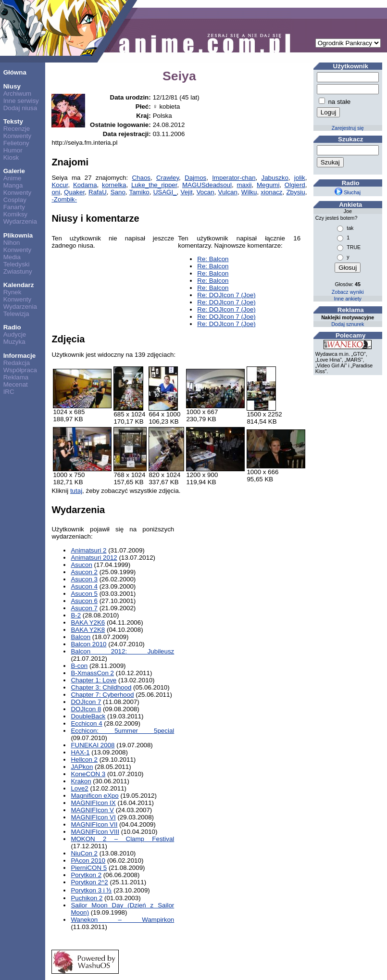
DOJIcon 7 (86, 702)
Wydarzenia (20, 221)
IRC (9, 392)
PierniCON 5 (89, 868)
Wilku (249, 192)
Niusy (12, 86)
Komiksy (15, 214)
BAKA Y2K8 (88, 630)
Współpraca (20, 370)
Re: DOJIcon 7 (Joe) (226, 295)
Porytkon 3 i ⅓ (91, 890)
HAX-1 (80, 752)
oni (56, 192)
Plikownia (18, 235)
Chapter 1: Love (94, 680)
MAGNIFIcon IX (93, 803)
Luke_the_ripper (154, 185)
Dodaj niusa (20, 108)
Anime (12, 178)
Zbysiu (295, 192)
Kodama (85, 185)
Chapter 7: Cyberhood (102, 695)
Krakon (81, 781)
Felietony (16, 143)
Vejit (187, 192)
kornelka (114, 185)
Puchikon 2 (87, 898)
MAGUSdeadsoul (207, 185)
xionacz (271, 192)
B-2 (76, 615)
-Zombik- (64, 199)
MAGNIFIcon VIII (95, 832)
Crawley (168, 178)
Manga (13, 185)
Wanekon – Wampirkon (122, 920)
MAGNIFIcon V (92, 810)
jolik (300, 178)
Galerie (14, 171)
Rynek (12, 292)
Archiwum (18, 94)
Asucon (81, 565)
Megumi (268, 185)
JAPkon (82, 767)
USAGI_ (165, 192)
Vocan (206, 192)
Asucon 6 (84, 601)
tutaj (76, 491)
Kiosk (11, 157)
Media (12, 257)
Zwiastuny (18, 271)
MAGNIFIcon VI (93, 817)
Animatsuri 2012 (94, 558)
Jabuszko (275, 178)
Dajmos (195, 178)
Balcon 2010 (88, 644)
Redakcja (17, 363)
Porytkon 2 (86, 875)
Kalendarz (19, 285)
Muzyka (14, 342)
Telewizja (16, 314)
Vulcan (228, 192)
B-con (79, 666)
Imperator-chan (234, 178)
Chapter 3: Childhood (101, 687)
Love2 (79, 788)
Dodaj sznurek (348, 324)
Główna (15, 72)
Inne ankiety (347, 299)
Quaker (74, 192)
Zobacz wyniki (348, 292)
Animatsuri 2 (88, 550)
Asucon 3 (84, 579)
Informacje (19, 356)
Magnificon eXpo (94, 796)
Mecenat (16, 384)
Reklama (16, 377)
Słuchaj (348, 192)
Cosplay (15, 200)
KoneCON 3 (88, 774)
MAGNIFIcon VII (94, 824)
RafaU (98, 192)
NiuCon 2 (84, 853)
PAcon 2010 (88, 861)
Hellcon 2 (84, 760)
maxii (244, 185)
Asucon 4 (84, 586)
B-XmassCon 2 (92, 673)
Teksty (13, 121)
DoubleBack (88, 716)
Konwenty (18, 136)
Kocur (60, 185)
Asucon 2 (84, 572)
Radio (12, 327)
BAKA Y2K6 (88, 622)
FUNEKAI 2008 (93, 745)
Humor (13, 150)
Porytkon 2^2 (89, 882)
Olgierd (295, 185)
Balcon (81, 637)
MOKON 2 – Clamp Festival (122, 839)
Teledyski (17, 264)
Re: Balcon (213, 259)
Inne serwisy (21, 101)
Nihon (12, 243)
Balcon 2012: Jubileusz (122, 651)
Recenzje (17, 129)
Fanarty (14, 207)
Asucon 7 (84, 608)
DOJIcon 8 (86, 709)
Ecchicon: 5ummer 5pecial (122, 731)
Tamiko (139, 192)
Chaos (141, 178)
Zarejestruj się (348, 128)
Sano (118, 192)
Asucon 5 (84, 594)
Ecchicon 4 (86, 723)
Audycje (15, 334)
